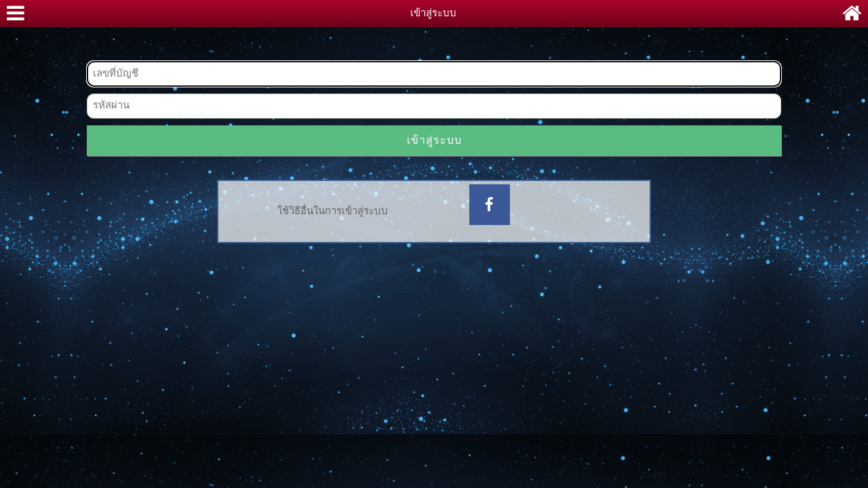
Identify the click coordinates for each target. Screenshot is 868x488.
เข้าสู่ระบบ (434, 141)
